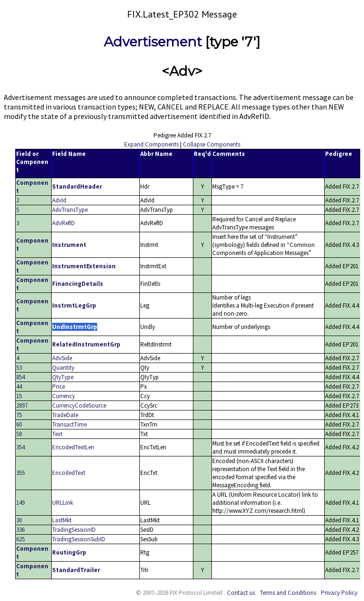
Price (59, 387)
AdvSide (62, 358)
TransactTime (69, 424)
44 (19, 387)
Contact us (241, 593)
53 (19, 368)
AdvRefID (64, 223)
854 (20, 377)
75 (19, 415)
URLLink (63, 503)
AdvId (59, 200)
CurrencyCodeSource (79, 405)
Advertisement (153, 42)
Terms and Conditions (288, 593)
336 (20, 530)
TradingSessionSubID (79, 539)
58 (19, 434)
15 (19, 396)
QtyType (63, 377)
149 (20, 503)
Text (57, 434)
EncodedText (69, 473)
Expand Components (151, 144)
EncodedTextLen (73, 447)
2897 (22, 405)
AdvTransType (70, 210)
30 (19, 520)
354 (20, 447)
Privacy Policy (339, 593)
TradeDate (65, 415)
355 (20, 473)
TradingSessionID (74, 530)
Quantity (63, 368)
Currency (64, 396)
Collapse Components (212, 144)
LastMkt (62, 520)
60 (19, 424)
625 (20, 539)
